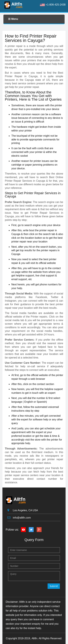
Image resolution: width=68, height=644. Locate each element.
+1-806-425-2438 (53, 5)
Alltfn (34, 638)
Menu (13, 19)
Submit (54, 586)
